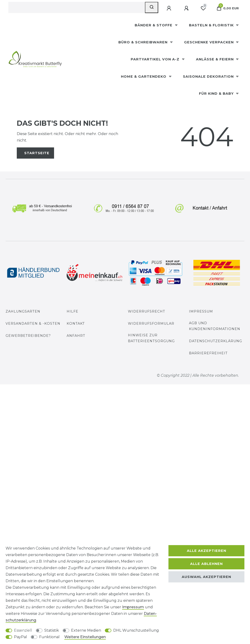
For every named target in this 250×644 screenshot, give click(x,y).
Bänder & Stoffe (154, 25)
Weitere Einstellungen (85, 637)
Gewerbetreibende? (28, 336)
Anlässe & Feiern (215, 59)
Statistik (52, 630)
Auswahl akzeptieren (206, 577)
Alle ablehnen (206, 564)
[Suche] (152, 7)
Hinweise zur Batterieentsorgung (151, 338)
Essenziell (23, 630)
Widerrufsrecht (147, 311)
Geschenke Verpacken (209, 42)
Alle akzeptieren (207, 551)
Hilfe (72, 311)
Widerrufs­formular (151, 324)
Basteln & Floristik (212, 25)
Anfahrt (76, 336)
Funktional (49, 637)
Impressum (201, 311)
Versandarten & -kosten (33, 324)
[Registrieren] (187, 8)
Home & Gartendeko (144, 77)
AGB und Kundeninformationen (215, 326)
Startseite (37, 153)
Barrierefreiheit (208, 353)
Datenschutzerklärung (216, 341)
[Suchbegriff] (77, 7)
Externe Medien (86, 630)
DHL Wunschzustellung (136, 630)
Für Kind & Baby (217, 94)
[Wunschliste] (203, 8)
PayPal (21, 637)
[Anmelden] (169, 8)
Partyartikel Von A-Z (156, 59)
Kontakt (76, 324)
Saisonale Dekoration (209, 77)
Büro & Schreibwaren (144, 42)
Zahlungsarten (23, 311)
